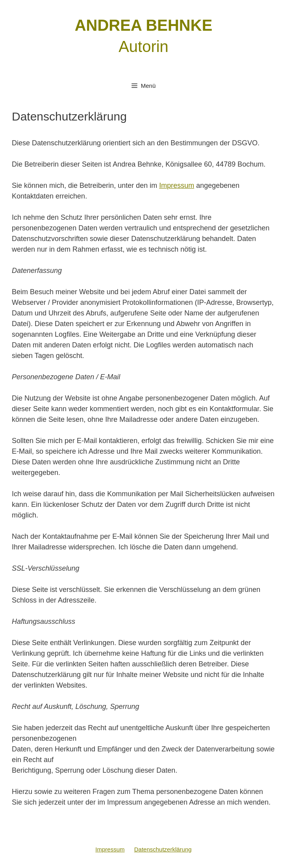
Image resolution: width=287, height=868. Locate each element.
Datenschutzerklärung (163, 849)
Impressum (177, 185)
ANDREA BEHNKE (144, 25)
